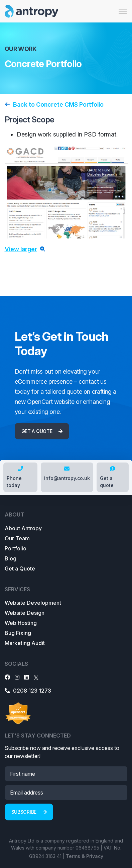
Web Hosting (21, 623)
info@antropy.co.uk (67, 473)
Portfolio (16, 548)
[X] (36, 677)
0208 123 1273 (28, 691)
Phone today (15, 477)
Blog (11, 558)
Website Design (25, 613)
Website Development (33, 603)
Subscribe (29, 812)
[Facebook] (7, 677)
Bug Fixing (18, 633)
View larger (21, 249)
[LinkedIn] (26, 677)
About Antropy (23, 528)
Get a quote (42, 431)
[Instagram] (17, 677)
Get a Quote (20, 568)
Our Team (17, 538)
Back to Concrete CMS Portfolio (58, 104)
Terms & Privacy (85, 856)
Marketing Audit (25, 643)
